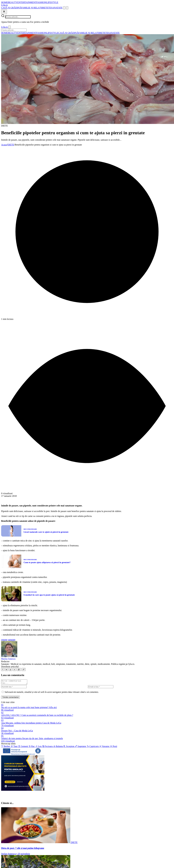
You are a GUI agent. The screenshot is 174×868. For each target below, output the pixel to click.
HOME (5, 2)
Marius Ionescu (8, 659)
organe (4, 640)
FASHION (41, 2)
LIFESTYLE (52, 2)
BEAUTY (13, 2)
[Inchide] (4, 12)
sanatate (12, 640)
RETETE (47, 8)
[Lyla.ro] (4, 5)
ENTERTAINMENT (27, 2)
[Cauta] (64, 8)
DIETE (11, 145)
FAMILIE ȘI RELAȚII (32, 8)
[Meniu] (67, 8)
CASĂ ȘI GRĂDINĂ (11, 8)
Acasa (4, 145)
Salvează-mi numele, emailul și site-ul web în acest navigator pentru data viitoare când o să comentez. (52, 693)
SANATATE (57, 8)
